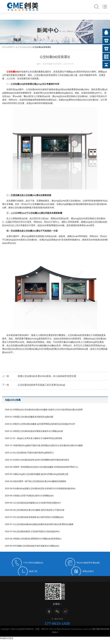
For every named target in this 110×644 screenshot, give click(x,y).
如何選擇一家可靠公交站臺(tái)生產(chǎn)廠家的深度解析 (36, 481)
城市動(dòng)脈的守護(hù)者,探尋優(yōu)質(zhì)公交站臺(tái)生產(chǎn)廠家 (44, 445)
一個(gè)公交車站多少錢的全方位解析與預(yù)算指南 (34, 438)
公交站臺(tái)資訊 (25, 47)
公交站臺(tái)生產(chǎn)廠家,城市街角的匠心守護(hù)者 (35, 510)
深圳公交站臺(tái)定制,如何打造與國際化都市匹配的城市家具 (37, 460)
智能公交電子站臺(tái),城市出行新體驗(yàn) (29, 496)
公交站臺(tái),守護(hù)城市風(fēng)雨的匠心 (29, 453)
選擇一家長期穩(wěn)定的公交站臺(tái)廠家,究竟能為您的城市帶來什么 (42, 467)
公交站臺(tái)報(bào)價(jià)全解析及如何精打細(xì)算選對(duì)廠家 (39, 524)
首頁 (4, 47)
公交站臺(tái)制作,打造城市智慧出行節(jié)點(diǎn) (32, 531)
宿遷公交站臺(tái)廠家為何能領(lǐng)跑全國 (29, 417)
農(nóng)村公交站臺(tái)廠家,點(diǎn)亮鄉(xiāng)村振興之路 (37, 474)
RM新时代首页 (7, 638)
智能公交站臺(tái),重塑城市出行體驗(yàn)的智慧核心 (33, 539)
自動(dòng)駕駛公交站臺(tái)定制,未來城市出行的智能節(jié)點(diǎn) (40, 488)
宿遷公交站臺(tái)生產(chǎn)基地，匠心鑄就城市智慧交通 (47, 376)
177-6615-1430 (57, 629)
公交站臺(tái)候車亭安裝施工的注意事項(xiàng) (41, 385)
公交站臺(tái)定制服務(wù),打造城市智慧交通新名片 (33, 503)
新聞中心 (12, 47)
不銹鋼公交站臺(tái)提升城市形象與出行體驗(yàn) (32, 546)
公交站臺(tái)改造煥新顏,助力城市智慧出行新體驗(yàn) (34, 517)
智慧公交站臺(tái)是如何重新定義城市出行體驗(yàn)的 (34, 431)
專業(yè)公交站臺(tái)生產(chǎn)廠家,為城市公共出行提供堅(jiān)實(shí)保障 (44, 410)
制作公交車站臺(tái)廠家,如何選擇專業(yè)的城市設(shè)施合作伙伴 (40, 424)
